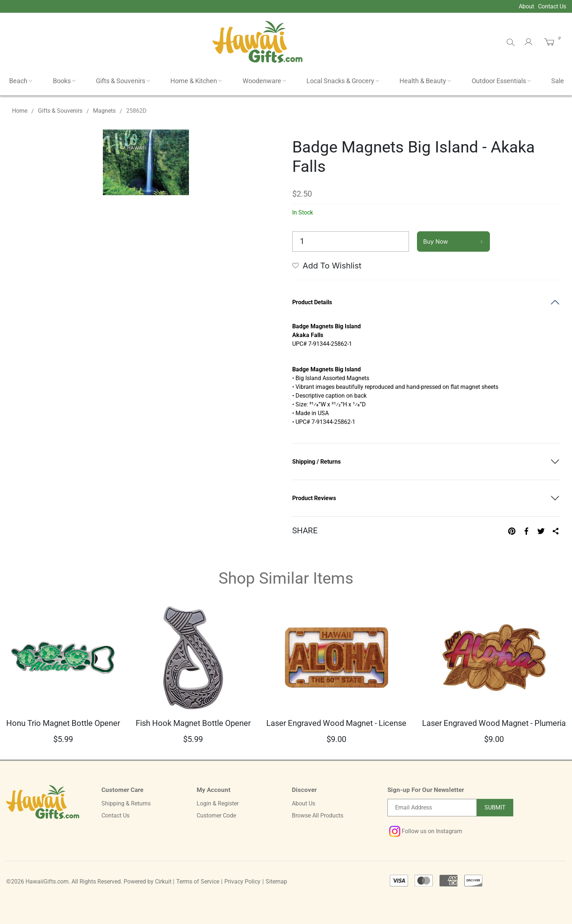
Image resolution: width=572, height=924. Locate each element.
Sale (558, 81)
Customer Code (216, 815)
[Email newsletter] (432, 808)
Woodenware (262, 81)
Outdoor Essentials (499, 81)
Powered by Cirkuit (148, 882)
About (526, 6)
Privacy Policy (242, 882)
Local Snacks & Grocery (340, 81)
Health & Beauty (423, 81)
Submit (495, 807)
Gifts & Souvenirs (121, 81)
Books (62, 81)
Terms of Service (198, 882)
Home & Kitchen (194, 81)
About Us (304, 803)
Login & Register (218, 803)
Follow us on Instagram (426, 831)
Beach (18, 81)
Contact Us (552, 6)
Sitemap (276, 882)
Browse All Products (318, 815)
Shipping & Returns (126, 803)
